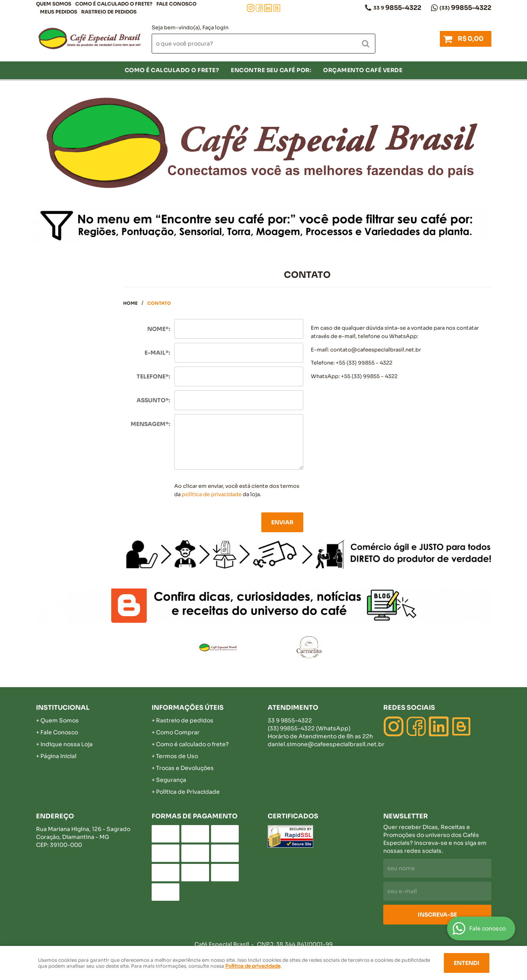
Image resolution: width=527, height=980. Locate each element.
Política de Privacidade (188, 792)
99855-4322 (465, 8)
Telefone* (153, 376)
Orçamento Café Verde (363, 70)
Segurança (171, 780)
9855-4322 (397, 8)
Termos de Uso (177, 756)
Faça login (215, 28)
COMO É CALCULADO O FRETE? (114, 4)
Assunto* (153, 400)
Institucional (63, 708)
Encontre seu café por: (271, 70)
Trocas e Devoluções (185, 768)
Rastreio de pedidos (109, 12)
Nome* (158, 329)
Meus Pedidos (59, 12)
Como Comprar (178, 732)
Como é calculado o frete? (192, 744)
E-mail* (157, 353)
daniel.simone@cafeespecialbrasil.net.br (326, 744)
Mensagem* (150, 424)
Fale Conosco (176, 4)
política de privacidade (212, 494)
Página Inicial (58, 756)
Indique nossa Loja (67, 744)
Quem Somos (54, 4)
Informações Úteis (188, 708)
